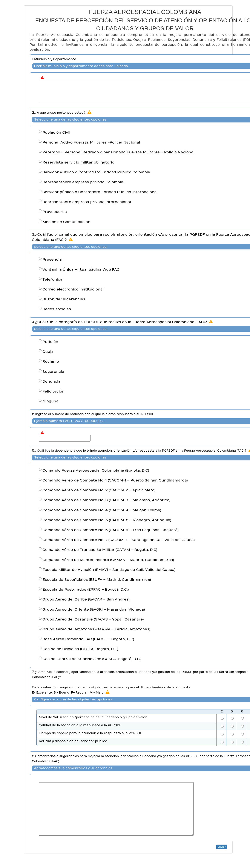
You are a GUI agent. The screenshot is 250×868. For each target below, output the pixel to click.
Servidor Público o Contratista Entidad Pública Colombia (96, 172)
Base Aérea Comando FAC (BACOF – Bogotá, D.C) (88, 639)
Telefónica (53, 280)
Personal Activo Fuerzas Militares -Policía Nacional (91, 142)
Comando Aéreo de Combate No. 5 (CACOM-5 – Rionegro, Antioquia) (107, 520)
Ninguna (51, 401)
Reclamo (51, 362)
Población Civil (56, 133)
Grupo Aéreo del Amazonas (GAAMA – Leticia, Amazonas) (96, 629)
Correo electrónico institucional (73, 289)
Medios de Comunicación (67, 222)
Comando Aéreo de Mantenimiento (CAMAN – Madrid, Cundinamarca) (108, 560)
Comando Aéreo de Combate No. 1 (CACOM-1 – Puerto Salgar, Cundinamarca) (115, 480)
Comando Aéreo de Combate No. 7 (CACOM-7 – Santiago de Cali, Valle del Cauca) (119, 540)
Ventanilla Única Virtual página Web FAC (81, 270)
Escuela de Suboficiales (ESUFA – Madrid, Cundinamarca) (97, 580)
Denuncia (52, 382)
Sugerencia (53, 372)
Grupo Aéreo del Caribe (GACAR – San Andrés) (86, 599)
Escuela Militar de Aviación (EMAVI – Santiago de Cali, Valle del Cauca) (109, 570)
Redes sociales (57, 309)
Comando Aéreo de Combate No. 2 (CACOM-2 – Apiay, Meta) (99, 490)
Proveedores (55, 212)
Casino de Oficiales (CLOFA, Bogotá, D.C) (80, 649)
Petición (50, 342)
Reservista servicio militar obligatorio (78, 162)
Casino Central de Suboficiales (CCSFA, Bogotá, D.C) (92, 659)
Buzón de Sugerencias (64, 299)
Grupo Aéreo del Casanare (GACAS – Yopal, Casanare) (93, 619)
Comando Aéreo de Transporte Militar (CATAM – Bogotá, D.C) (100, 550)
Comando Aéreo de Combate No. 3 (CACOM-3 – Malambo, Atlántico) (107, 500)
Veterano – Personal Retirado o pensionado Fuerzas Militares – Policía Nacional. (119, 152)
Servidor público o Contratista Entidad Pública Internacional (100, 192)
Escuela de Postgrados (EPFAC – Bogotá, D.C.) (86, 590)
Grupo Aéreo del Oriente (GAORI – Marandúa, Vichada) (94, 610)
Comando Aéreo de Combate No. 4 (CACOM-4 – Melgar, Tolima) (102, 510)
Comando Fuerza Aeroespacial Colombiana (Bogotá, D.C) (96, 471)
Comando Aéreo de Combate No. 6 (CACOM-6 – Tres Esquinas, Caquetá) (111, 530)
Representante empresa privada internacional (87, 202)
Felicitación (54, 391)
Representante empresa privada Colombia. (83, 182)
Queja (48, 352)
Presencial (53, 260)
